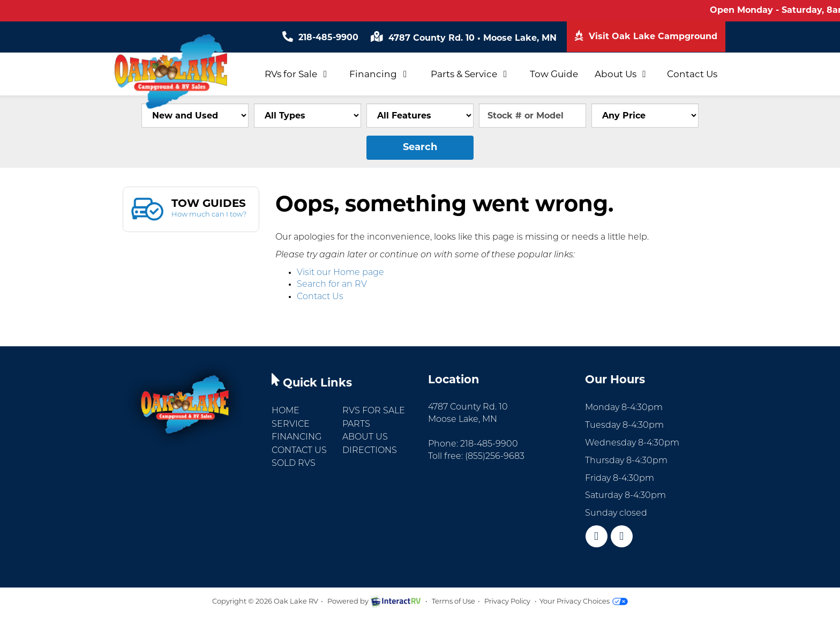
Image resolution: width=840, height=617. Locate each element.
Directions (370, 451)
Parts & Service (471, 74)
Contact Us (692, 74)
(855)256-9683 (495, 457)
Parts (356, 425)
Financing (380, 74)
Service (291, 425)
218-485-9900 (320, 37)
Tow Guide (554, 74)
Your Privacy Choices (583, 602)
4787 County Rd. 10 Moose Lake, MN (464, 38)
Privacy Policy (507, 602)
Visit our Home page (340, 273)
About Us (622, 74)
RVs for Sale (298, 74)
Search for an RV (332, 285)
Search (420, 147)
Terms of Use (453, 602)
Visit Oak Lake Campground (646, 36)
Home (286, 411)
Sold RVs (294, 464)
